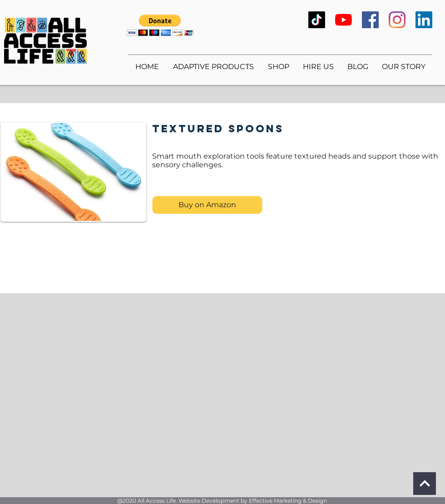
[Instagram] (397, 20)
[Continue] (425, 484)
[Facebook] (370, 20)
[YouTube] (344, 20)
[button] (160, 25)
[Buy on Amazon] (207, 205)
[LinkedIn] (424, 20)
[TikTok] (317, 20)
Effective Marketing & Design (288, 501)
